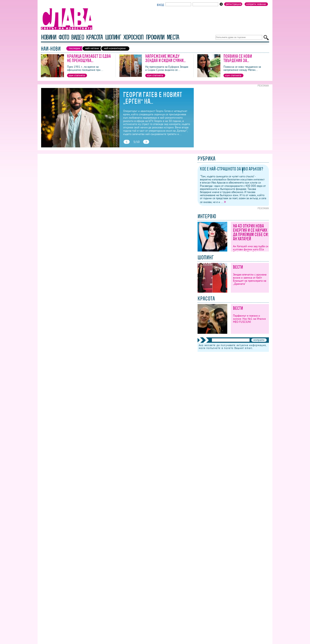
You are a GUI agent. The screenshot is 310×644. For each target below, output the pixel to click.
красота (94, 37)
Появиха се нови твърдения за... (238, 58)
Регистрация (234, 4)
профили (155, 37)
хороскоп (133, 37)
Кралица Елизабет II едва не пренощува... (89, 58)
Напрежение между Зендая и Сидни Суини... (165, 58)
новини (48, 37)
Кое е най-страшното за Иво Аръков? (232, 169)
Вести (238, 267)
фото (64, 37)
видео (77, 37)
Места (173, 37)
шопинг (113, 37)
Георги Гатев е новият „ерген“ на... (153, 98)
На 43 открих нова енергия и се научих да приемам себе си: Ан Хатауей (251, 232)
